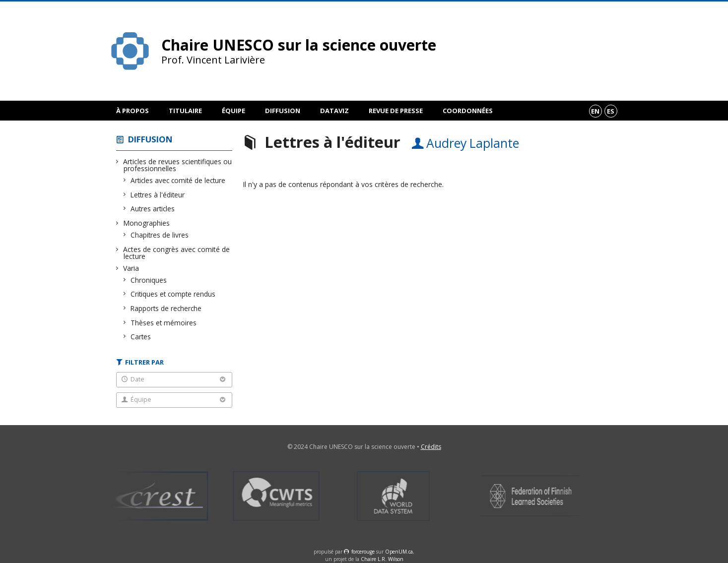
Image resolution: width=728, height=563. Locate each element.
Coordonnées (468, 111)
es (611, 111)
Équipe (233, 111)
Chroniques (149, 280)
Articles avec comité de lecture (178, 180)
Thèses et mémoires (164, 323)
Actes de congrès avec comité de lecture (177, 253)
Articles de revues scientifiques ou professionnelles (178, 165)
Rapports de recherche (166, 308)
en (595, 111)
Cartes (141, 337)
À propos (132, 111)
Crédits (431, 447)
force (363, 552)
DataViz (334, 111)
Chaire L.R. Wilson (382, 559)
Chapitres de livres (160, 235)
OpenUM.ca (399, 552)
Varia (131, 268)
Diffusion (283, 111)
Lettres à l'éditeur (158, 195)
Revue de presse (396, 111)
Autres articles (153, 209)
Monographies (147, 223)
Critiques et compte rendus (173, 294)
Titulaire (185, 111)
